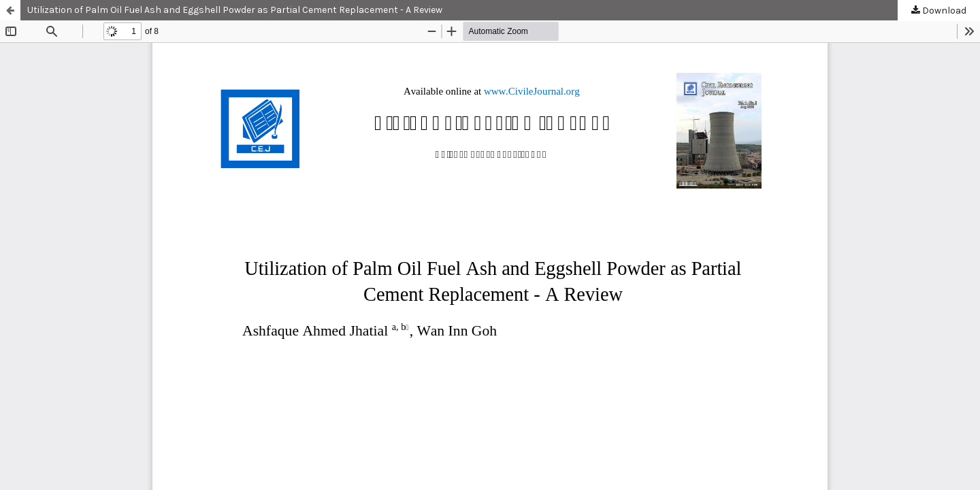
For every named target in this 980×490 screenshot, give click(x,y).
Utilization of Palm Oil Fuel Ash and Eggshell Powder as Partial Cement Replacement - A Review (235, 10)
